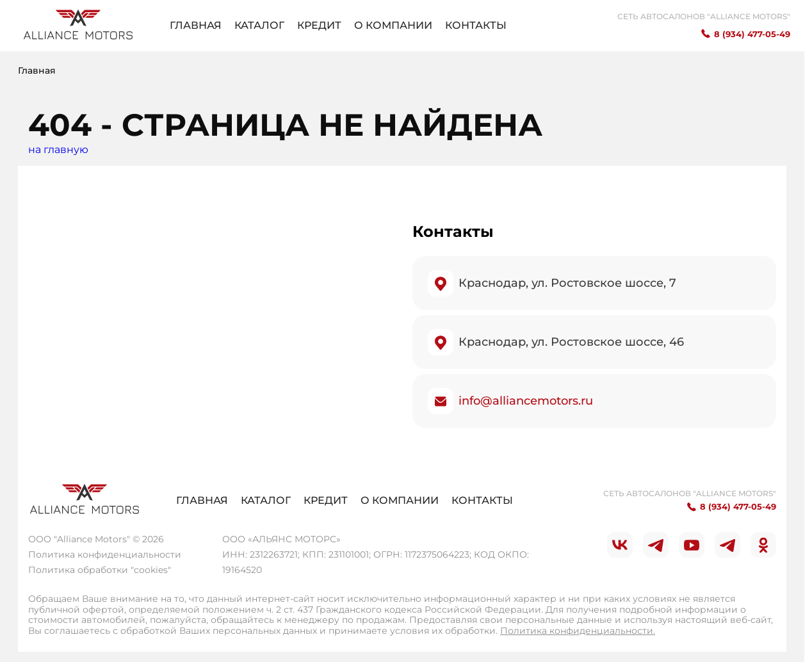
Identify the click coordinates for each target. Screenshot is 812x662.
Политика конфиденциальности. (578, 631)
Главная (196, 25)
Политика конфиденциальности (105, 554)
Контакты (476, 25)
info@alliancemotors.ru (526, 401)
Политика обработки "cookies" (100, 570)
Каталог (259, 25)
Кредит (319, 25)
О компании (393, 25)
